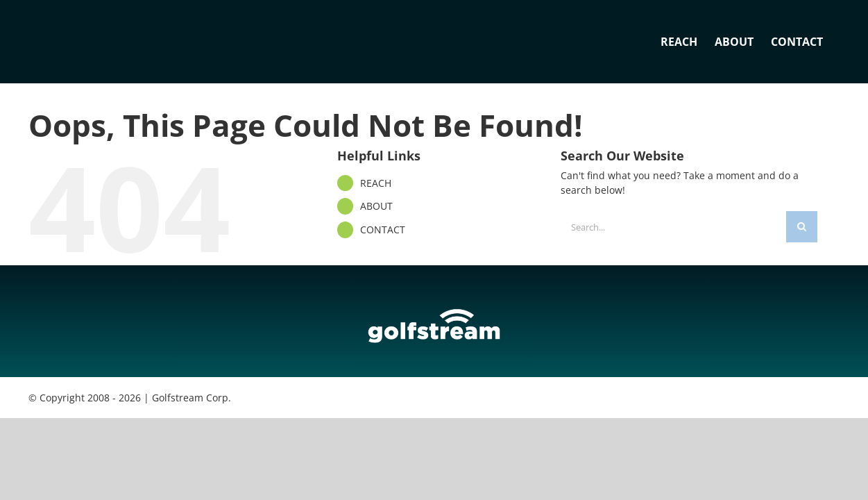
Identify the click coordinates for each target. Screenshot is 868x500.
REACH (376, 183)
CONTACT (383, 230)
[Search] (802, 227)
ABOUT (376, 206)
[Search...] (673, 227)
